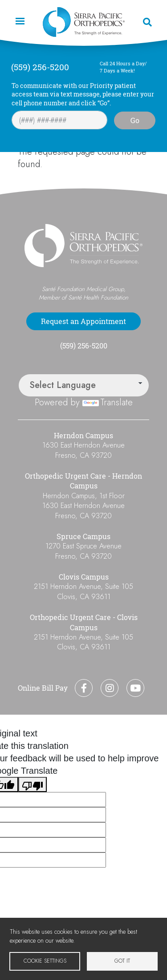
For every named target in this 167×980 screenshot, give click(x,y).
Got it (122, 961)
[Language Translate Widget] (84, 385)
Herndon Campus (83, 436)
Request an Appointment (83, 321)
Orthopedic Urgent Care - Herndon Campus (83, 481)
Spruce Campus (83, 536)
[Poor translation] (33, 784)
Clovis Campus (84, 577)
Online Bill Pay (43, 688)
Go (135, 120)
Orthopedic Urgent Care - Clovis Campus (84, 622)
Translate (108, 402)
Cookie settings (45, 961)
